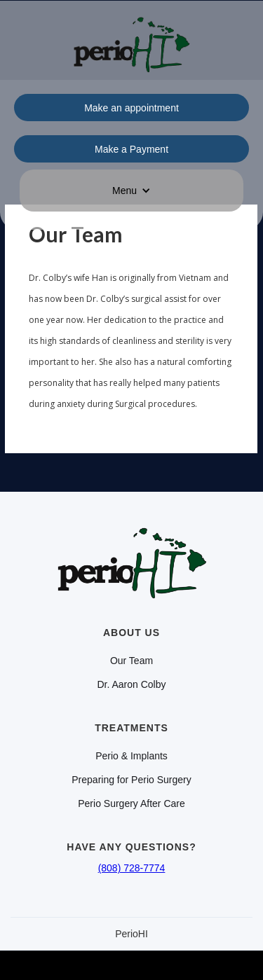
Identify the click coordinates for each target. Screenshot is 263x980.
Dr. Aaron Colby (131, 684)
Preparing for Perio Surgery (131, 780)
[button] (131, 191)
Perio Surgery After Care (131, 803)
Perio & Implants (131, 756)
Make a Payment (131, 149)
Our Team (131, 661)
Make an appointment (131, 108)
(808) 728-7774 (132, 868)
